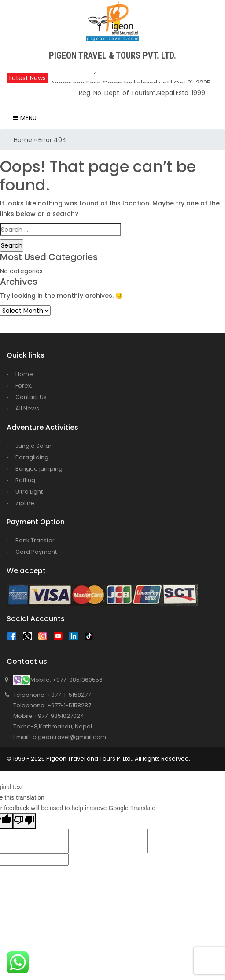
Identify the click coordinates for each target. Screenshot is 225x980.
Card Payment (36, 552)
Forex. (24, 386)
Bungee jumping (39, 469)
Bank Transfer (35, 540)
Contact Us (31, 397)
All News (27, 408)
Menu (25, 118)
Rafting (25, 480)
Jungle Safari (34, 446)
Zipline (25, 503)
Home (23, 140)
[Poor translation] (24, 821)
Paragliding (32, 457)
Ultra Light (29, 492)
